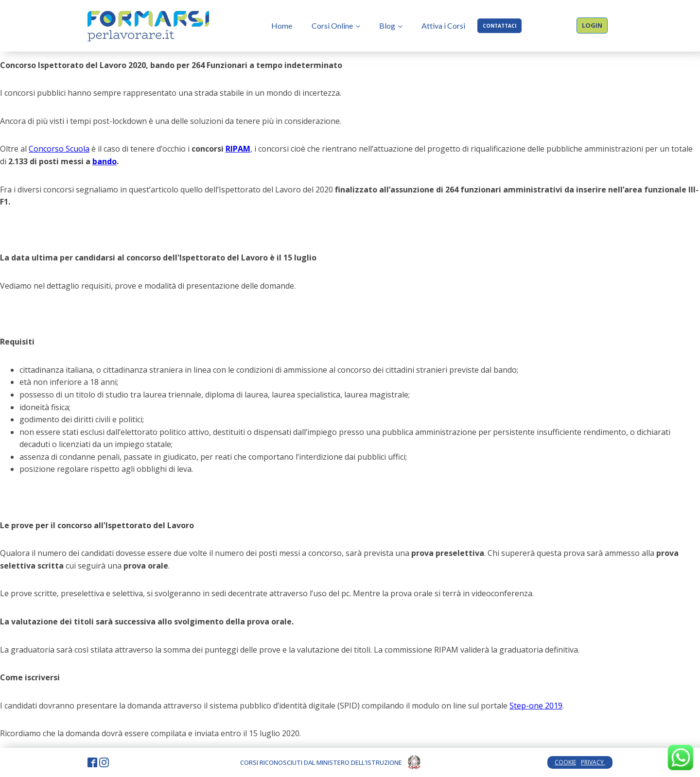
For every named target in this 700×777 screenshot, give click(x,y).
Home (282, 26)
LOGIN (592, 25)
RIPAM (238, 149)
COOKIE (565, 762)
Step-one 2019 (536, 706)
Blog (387, 26)
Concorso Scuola (59, 149)
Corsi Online (332, 26)
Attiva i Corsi (443, 26)
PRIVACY (593, 762)
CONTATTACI (499, 26)
